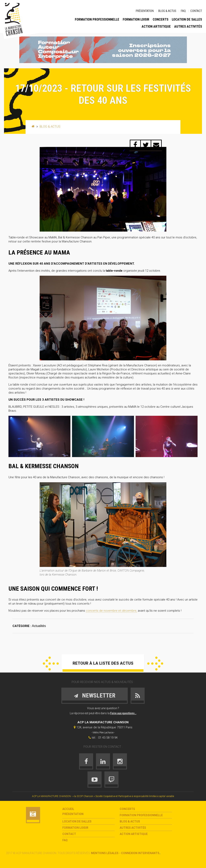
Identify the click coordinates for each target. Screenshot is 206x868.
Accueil (68, 809)
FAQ (183, 11)
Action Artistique (156, 26)
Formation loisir (136, 19)
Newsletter (94, 695)
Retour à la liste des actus (103, 663)
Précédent (51, 664)
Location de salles (187, 19)
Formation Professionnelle (97, 19)
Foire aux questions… (123, 713)
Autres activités (188, 26)
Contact (196, 11)
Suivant (155, 664)
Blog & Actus (167, 11)
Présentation (145, 11)
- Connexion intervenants (139, 853)
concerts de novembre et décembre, (111, 611)
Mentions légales (105, 853)
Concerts (161, 19)
